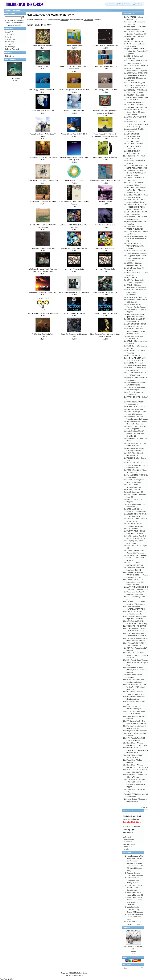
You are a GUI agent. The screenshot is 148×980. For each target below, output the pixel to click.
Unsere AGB (128, 847)
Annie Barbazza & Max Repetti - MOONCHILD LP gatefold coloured (136, 173)
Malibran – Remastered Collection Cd (43, 292)
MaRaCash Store (81, 973)
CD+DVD (8, 39)
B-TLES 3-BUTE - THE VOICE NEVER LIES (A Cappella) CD (135, 246)
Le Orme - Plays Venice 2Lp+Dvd (74, 313)
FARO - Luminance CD (135, 492)
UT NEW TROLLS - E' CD (136, 407)
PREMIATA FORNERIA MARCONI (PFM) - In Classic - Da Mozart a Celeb (137, 575)
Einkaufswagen (128, 14)
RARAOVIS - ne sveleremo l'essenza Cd (43, 313)
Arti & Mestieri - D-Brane (74, 181)
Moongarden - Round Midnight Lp (105, 157)
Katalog (17, 10)
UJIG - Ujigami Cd (133, 356)
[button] (114, 4)
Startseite (9, 10)
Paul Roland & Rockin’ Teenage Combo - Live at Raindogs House (136, 331)
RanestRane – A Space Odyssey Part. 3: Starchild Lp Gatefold (137, 670)
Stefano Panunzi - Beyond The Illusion (43, 157)
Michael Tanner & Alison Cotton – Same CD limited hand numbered (136, 112)
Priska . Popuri (43, 66)
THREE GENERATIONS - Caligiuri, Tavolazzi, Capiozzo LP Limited (137, 655)
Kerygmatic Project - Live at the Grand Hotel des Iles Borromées (137, 258)
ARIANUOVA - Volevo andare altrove (74, 248)
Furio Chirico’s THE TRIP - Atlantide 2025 (43, 181)
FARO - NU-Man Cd (134, 529)
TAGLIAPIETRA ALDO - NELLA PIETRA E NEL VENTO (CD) (135, 146)
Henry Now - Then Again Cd (105, 269)
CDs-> (7, 34)
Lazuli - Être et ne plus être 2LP (43, 111)
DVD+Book (9, 47)
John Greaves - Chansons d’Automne (43, 202)
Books (7, 37)
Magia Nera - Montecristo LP (137, 731)
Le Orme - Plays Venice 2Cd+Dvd (105, 313)
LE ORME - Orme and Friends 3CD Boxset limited (135, 917)
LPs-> (7, 44)
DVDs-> (7, 42)
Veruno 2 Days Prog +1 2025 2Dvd (74, 134)
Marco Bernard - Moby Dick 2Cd (105, 292)
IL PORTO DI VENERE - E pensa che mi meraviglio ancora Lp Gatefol (136, 582)
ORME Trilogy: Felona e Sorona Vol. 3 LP (43, 90)
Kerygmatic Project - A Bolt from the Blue (105, 181)
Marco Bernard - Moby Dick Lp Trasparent (74, 292)
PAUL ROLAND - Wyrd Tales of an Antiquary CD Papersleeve (137, 292)
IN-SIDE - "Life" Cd (133, 490)
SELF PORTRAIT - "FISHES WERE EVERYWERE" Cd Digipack (137, 558)
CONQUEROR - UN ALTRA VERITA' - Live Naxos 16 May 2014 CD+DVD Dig (137, 124)
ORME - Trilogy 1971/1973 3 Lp (105, 66)
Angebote (126, 928)
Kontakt (126, 849)
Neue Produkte (10, 59)
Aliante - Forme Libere (74, 45)
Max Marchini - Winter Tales (105, 225)
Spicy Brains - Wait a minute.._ (105, 248)
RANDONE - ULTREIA (135, 409)
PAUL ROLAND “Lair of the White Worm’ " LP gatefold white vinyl (136, 687)
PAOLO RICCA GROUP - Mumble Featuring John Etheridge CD (136, 434)
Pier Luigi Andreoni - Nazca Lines (43, 248)
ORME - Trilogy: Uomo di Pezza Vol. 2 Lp (74, 90)
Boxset (7, 32)
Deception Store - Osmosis (43, 45)
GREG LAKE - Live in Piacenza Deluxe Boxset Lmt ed (134, 888)
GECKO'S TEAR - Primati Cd (137, 66)
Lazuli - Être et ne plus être (74, 111)
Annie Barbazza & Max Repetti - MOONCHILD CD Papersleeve (135, 858)
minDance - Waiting (105, 202)
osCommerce (79, 975)
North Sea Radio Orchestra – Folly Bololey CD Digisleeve (135, 910)
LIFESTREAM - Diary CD (136, 83)
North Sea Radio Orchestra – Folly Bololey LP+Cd (133, 880)
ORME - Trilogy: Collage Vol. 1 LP (105, 90)
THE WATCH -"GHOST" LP (136, 626)
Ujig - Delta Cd (132, 278)
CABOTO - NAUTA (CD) (135, 41)
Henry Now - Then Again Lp (74, 269)
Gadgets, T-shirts (11, 49)
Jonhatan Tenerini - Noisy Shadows (105, 45)
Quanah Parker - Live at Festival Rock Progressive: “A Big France (137, 51)
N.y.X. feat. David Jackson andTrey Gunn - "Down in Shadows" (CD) (136, 190)
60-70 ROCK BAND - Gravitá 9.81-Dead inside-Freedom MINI (137, 239)
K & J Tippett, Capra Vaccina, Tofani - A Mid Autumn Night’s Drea (137, 663)
